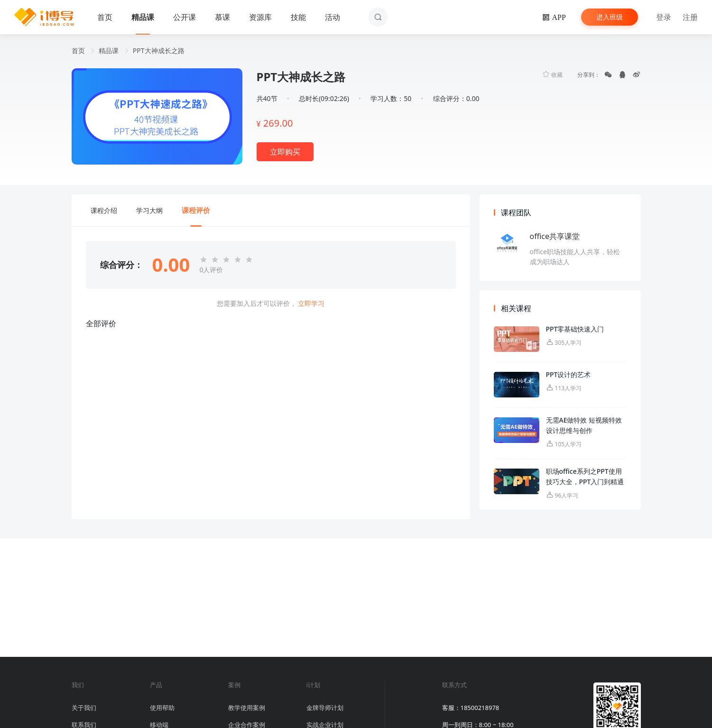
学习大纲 (149, 210)
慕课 (222, 17)
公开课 (185, 17)
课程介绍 (104, 210)
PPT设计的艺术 (569, 374)
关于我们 (84, 708)
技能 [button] (298, 17)
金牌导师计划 (325, 708)
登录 (664, 17)
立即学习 (311, 303)
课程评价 (196, 210)
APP (558, 17)
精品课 (143, 17)
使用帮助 (162, 708)
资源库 (260, 17)
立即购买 (285, 152)
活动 (333, 17)
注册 (690, 17)
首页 (105, 17)
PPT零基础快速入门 (575, 329)
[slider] (228, 260)
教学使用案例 (247, 708)
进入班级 (610, 17)
